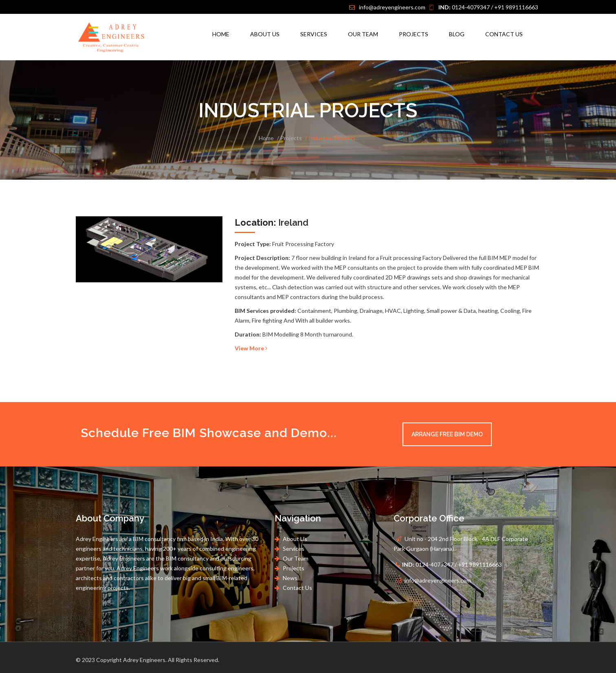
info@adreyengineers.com (392, 7)
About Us (265, 34)
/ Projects (289, 138)
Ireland (272, 222)
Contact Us (504, 34)
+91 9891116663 (516, 7)
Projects (414, 34)
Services (314, 34)
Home (221, 34)
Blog (457, 34)
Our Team (363, 34)
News (289, 578)
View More (251, 348)
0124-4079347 (464, 7)
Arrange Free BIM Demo (447, 434)
